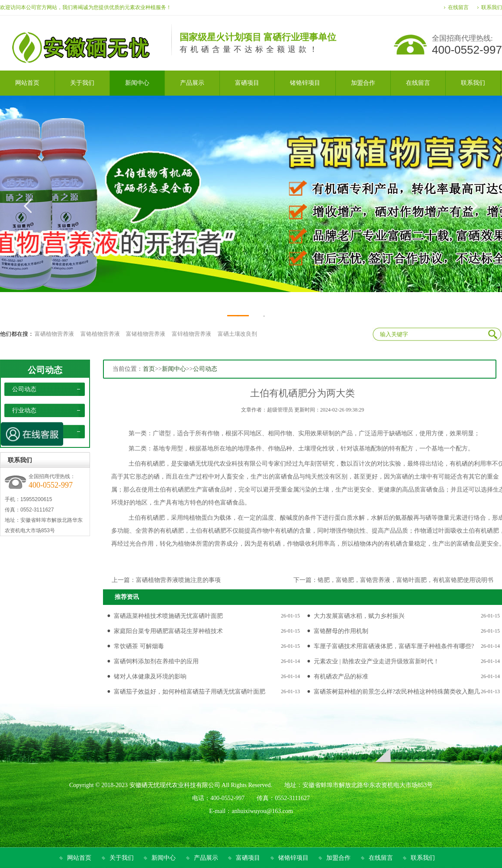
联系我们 (492, 7)
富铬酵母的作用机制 (341, 631)
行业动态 (24, 410)
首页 (149, 369)
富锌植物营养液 (191, 334)
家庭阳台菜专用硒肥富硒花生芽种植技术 (168, 631)
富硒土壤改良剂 (237, 334)
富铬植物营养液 (100, 334)
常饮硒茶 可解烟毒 (139, 646)
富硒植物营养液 (54, 334)
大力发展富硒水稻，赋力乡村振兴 (359, 616)
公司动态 (45, 370)
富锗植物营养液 (146, 334)
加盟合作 (338, 858)
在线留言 (458, 7)
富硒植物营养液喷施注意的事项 (178, 580)
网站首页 (79, 858)
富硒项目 (248, 858)
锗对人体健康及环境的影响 (150, 677)
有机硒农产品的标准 (341, 677)
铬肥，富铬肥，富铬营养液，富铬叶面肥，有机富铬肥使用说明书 (405, 580)
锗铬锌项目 (293, 858)
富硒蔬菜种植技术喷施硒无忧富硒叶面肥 (168, 616)
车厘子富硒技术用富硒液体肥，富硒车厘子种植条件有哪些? (394, 646)
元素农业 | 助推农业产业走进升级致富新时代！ (376, 661)
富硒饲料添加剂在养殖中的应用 (156, 661)
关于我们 (122, 858)
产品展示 (206, 858)
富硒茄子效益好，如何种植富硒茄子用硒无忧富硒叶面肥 (190, 692)
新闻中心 (174, 369)
